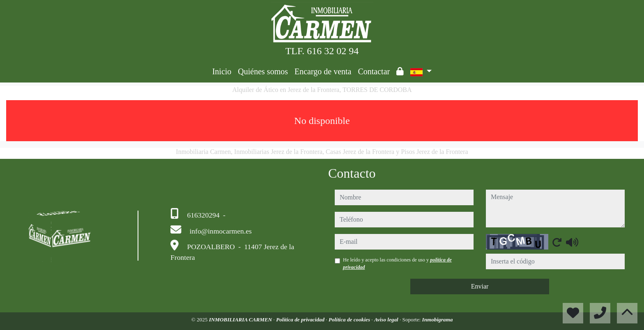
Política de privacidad (301, 320)
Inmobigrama (438, 320)
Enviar (480, 286)
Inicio (222, 71)
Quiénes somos (263, 71)
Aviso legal (387, 320)
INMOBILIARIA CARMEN (241, 320)
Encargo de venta (323, 71)
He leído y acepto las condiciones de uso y (397, 264)
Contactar (374, 71)
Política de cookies (350, 320)
